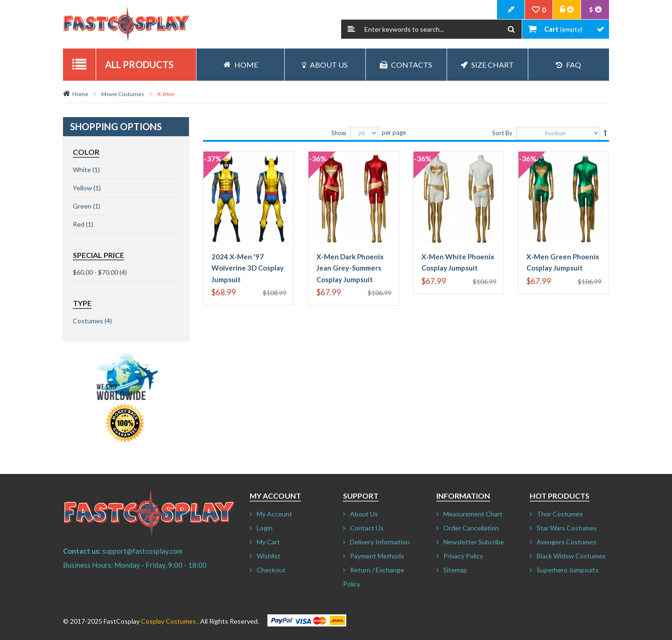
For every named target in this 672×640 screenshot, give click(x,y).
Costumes (88, 321)
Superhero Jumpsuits (568, 570)
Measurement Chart (473, 514)
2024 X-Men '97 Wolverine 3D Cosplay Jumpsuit (248, 268)
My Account (274, 514)
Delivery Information (380, 542)
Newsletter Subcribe (474, 542)
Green (82, 206)
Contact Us (367, 528)
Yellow (82, 188)
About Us (325, 65)
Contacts (406, 65)
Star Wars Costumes (567, 528)
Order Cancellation (471, 528)
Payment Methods (377, 556)
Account (567, 10)
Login (265, 528)
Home (80, 94)
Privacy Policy (463, 556)
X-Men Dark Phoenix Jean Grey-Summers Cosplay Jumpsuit (350, 268)
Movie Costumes (123, 94)
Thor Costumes (560, 514)
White (82, 170)
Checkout (271, 570)
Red (79, 224)
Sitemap (455, 570)
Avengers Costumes (567, 542)
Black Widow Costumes (571, 556)
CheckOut (511, 10)
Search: (351, 29)
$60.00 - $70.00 (95, 272)
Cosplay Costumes (168, 621)
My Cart (268, 542)
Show (339, 133)
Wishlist (269, 556)
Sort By (502, 133)
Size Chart (487, 65)
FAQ (568, 65)
